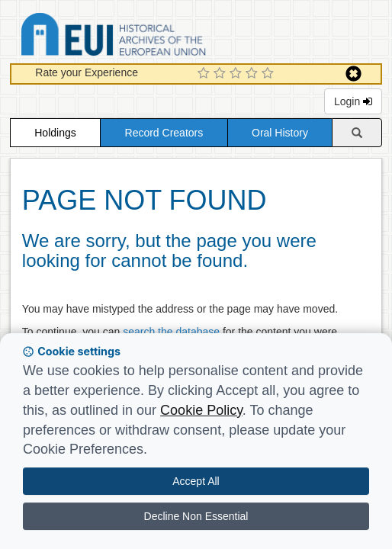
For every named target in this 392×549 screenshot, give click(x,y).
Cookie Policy (201, 410)
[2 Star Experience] (222, 74)
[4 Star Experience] (254, 74)
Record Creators (164, 133)
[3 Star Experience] (238, 74)
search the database (171, 332)
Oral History (280, 133)
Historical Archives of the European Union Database (156, 37)
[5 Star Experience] (270, 74)
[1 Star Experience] (206, 74)
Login (353, 101)
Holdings (55, 133)
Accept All (196, 481)
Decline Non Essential (196, 516)
